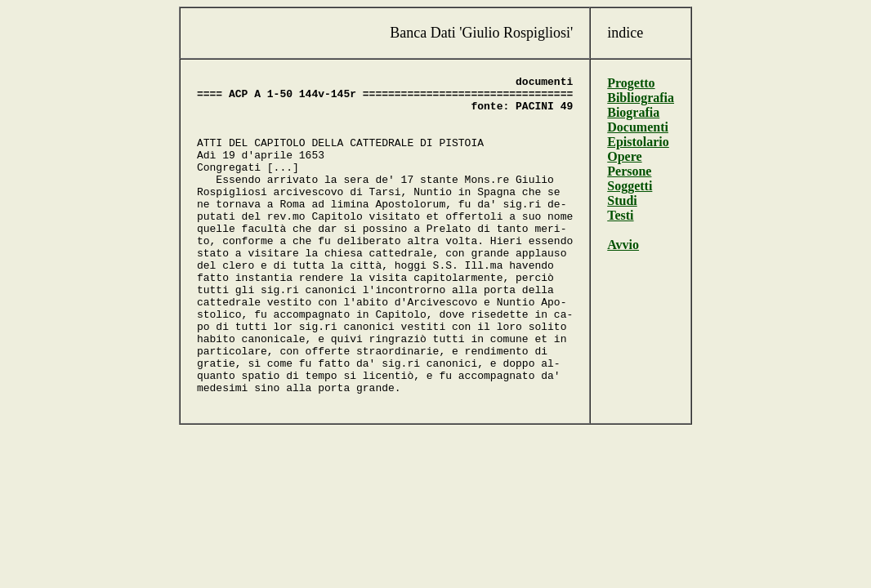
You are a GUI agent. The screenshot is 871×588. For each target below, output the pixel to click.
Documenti (638, 127)
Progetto (631, 83)
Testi (620, 215)
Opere (624, 156)
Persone (629, 171)
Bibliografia (641, 98)
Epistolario (638, 142)
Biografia (633, 112)
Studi (622, 200)
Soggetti (630, 186)
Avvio (623, 245)
